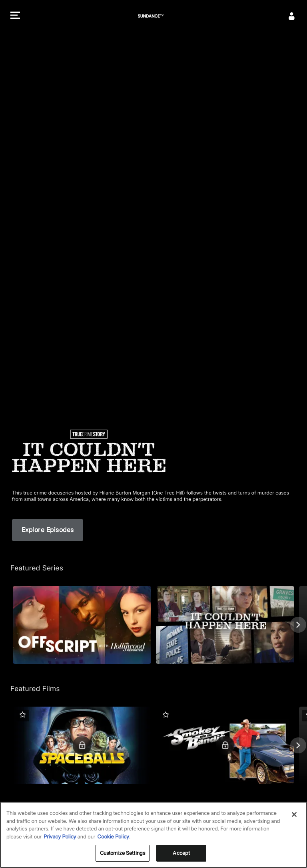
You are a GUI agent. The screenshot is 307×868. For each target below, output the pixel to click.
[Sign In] (292, 16)
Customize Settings (123, 856)
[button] (15, 16)
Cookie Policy (114, 839)
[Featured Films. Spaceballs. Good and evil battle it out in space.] (82, 746)
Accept (181, 856)
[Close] (294, 817)
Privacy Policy (60, 839)
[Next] (298, 625)
